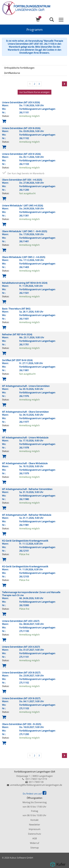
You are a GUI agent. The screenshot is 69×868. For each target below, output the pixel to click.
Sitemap (35, 848)
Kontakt (34, 820)
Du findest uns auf (34, 794)
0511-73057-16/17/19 (36, 779)
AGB (35, 838)
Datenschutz (34, 834)
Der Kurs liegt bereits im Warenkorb (26, 173)
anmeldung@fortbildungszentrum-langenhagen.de (36, 785)
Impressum (35, 829)
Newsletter (35, 825)
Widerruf (34, 843)
